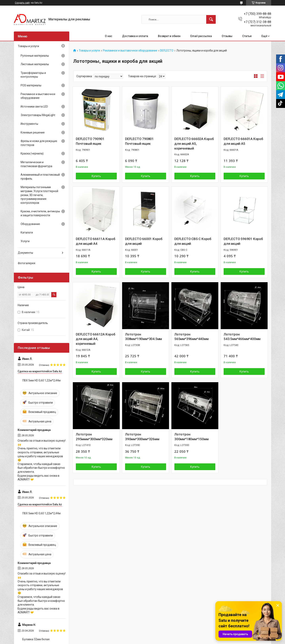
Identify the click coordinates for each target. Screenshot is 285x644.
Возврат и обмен (169, 36)
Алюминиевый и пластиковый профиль (40, 177)
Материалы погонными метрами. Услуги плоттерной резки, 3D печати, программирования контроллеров (39, 195)
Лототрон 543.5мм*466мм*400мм (242, 337)
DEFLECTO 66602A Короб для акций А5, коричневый (194, 144)
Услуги (25, 241)
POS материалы (31, 85)
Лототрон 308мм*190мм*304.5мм (143, 337)
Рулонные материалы (35, 56)
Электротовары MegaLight (38, 115)
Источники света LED (34, 107)
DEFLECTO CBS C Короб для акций (193, 241)
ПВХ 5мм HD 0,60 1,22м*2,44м (41, 380)
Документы (25, 253)
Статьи (247, 36)
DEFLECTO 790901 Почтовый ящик (90, 141)
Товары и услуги (89, 51)
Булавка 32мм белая (36, 639)
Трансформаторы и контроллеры (33, 75)
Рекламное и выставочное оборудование (130, 51)
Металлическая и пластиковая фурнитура (36, 164)
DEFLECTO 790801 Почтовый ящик (139, 141)
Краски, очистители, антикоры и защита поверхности (40, 213)
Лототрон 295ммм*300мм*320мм (94, 437)
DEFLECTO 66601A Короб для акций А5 (243, 141)
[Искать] (211, 19)
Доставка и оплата (135, 36)
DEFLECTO (167, 51)
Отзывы (227, 36)
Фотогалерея (27, 263)
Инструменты (29, 124)
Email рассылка (201, 36)
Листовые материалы (35, 64)
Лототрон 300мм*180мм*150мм (191, 437)
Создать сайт (22, 3)
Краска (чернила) (32, 153)
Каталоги (27, 232)
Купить (96, 176)
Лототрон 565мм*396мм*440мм (191, 337)
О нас (109, 36)
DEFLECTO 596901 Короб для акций (243, 241)
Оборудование (30, 224)
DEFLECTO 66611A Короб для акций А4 (96, 241)
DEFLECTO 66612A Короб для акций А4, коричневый (96, 339)
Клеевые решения (33, 132)
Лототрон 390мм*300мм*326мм (142, 437)
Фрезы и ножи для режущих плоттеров (39, 143)
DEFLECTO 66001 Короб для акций (144, 241)
